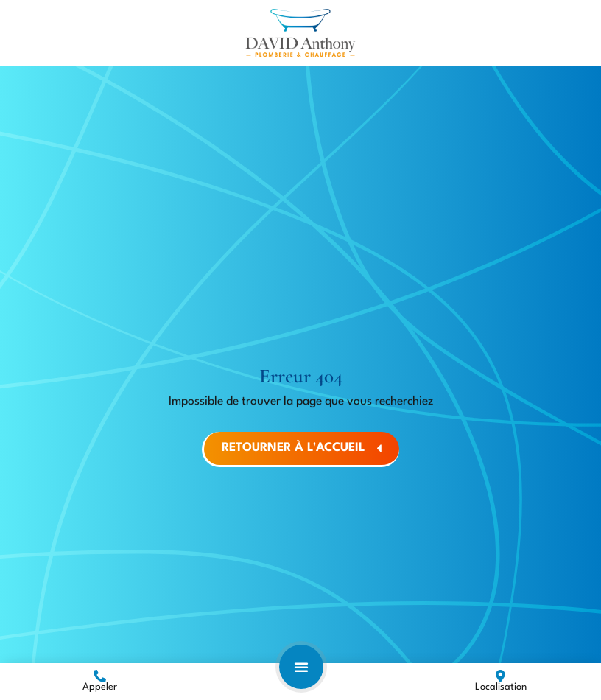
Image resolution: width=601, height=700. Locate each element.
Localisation (501, 687)
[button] (301, 667)
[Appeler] (100, 676)
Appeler (100, 687)
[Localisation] (500, 676)
